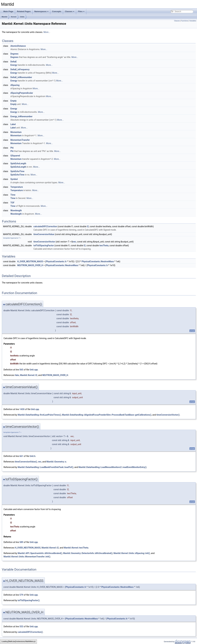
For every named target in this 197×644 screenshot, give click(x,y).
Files (81, 11)
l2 (88, 226)
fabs (17, 375)
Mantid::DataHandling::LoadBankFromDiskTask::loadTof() (46, 467)
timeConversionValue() (26, 462)
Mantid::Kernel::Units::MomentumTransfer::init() (27, 557)
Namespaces (41, 11)
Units (22, 17)
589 (21, 542)
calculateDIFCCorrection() (30, 632)
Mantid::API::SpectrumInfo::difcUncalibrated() (40, 553)
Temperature (17, 187)
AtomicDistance (18, 46)
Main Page (8, 11)
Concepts (57, 11)
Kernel (14, 17)
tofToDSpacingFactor (44, 245)
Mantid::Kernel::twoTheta (76, 548)
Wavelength (16, 210)
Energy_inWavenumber (21, 116)
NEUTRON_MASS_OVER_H (30, 265)
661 (21, 456)
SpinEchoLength (18, 163)
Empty (14, 101)
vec (74, 242)
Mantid (4, 17)
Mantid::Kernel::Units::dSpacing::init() (132, 553)
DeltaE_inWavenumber (21, 77)
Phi (12, 148)
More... (47, 32)
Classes (70, 11)
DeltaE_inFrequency (20, 69)
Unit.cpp (34, 370)
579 (21, 595)
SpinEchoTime (17, 171)
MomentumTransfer (20, 140)
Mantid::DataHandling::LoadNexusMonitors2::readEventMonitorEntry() (112, 467)
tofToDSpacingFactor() (29, 600)
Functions (185, 21)
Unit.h (33, 456)
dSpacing (15, 85)
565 (21, 370)
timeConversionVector (44, 242)
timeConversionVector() (168, 415)
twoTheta (104, 245)
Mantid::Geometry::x (56, 462)
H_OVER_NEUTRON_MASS (30, 261)
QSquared (15, 156)
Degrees (14, 54)
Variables (193, 21)
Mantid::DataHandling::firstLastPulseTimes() (39, 415)
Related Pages (24, 11)
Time (13, 195)
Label (13, 124)
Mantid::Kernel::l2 (29, 375)
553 (21, 626)
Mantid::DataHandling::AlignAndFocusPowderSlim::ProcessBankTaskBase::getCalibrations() (107, 415)
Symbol (14, 179)
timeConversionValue (44, 234)
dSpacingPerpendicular (22, 93)
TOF (12, 203)
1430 (22, 409)
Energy (14, 65)
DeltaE (14, 62)
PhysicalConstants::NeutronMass (98, 261)
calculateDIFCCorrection (45, 226)
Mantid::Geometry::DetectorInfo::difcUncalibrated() (88, 553)
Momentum (16, 132)
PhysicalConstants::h (56, 261)
